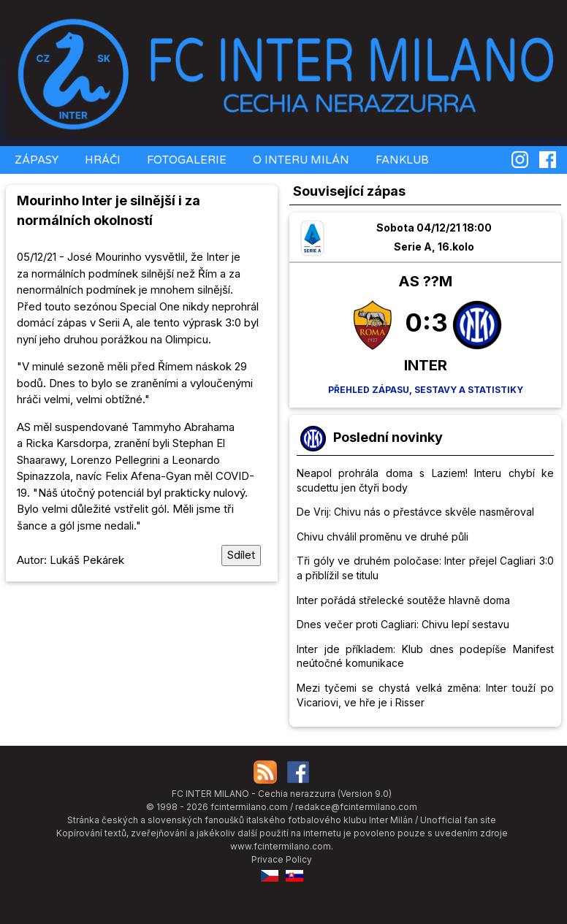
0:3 (426, 322)
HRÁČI (101, 160)
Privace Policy (282, 859)
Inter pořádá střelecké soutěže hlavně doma (403, 600)
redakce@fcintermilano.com (356, 807)
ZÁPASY (35, 160)
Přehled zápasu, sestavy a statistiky (426, 390)
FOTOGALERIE (185, 160)
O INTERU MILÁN (300, 160)
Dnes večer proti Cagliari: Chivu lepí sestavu (403, 624)
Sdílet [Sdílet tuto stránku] (241, 555)
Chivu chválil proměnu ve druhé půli (383, 537)
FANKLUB (401, 160)
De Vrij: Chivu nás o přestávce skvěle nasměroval (415, 512)
